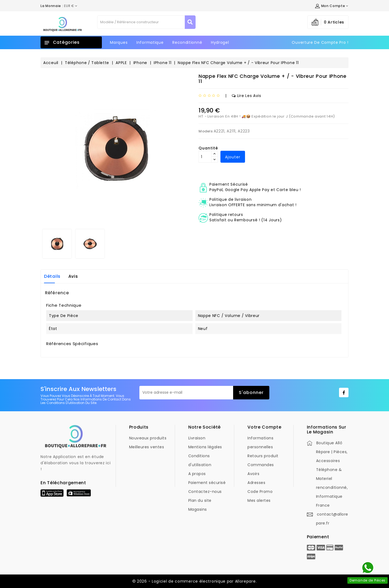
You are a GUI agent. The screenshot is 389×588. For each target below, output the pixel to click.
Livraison (197, 438)
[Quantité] (205, 157)
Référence (57, 293)
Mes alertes (259, 500)
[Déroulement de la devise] (59, 6)
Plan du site (200, 500)
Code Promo (260, 492)
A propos (197, 474)
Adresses (256, 483)
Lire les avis (247, 96)
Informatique (150, 42)
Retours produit (263, 456)
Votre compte (264, 427)
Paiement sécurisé (207, 483)
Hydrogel (220, 42)
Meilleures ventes (147, 447)
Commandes (261, 465)
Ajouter (233, 157)
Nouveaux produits (148, 438)
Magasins (198, 509)
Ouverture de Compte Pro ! (320, 42)
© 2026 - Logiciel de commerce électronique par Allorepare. (195, 581)
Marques (119, 42)
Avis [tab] (73, 276)
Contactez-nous (205, 492)
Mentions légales (205, 447)
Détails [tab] (52, 276)
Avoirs (253, 474)
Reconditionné (187, 42)
